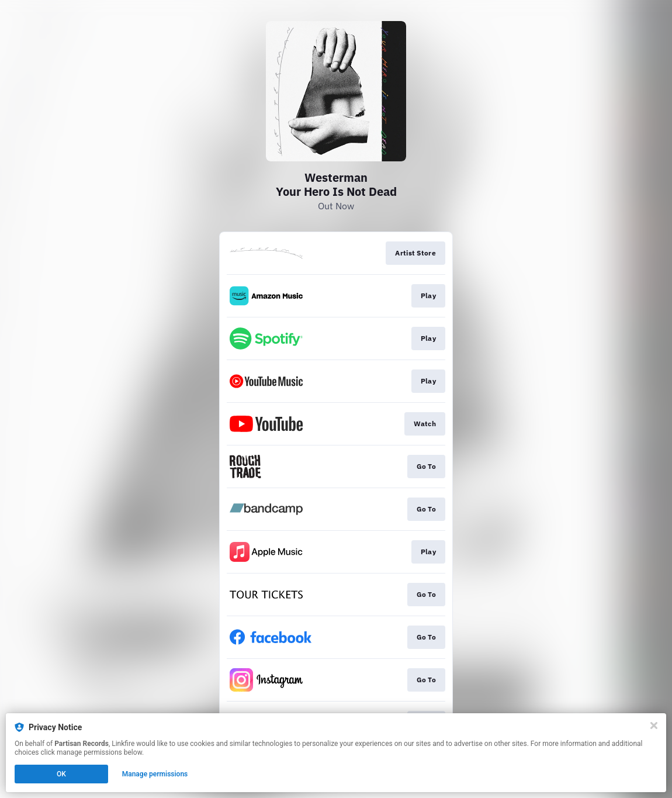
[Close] (654, 726)
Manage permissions (155, 774)
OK (61, 774)
